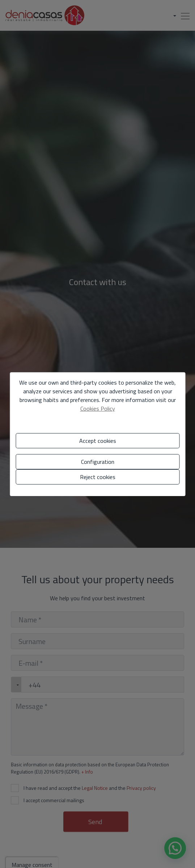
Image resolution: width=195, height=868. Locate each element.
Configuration (98, 462)
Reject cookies (98, 477)
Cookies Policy (98, 408)
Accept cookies (98, 441)
